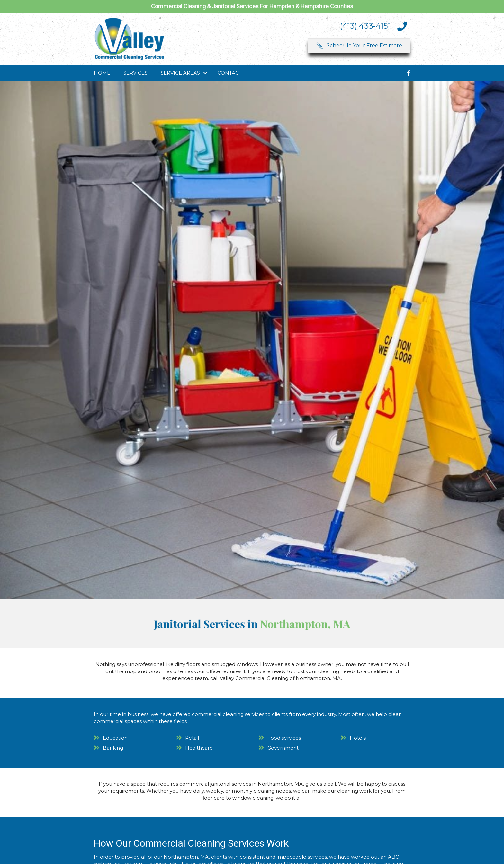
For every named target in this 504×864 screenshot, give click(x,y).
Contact (230, 73)
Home (102, 73)
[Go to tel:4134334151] (349, 26)
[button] (359, 46)
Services (135, 73)
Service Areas (180, 73)
